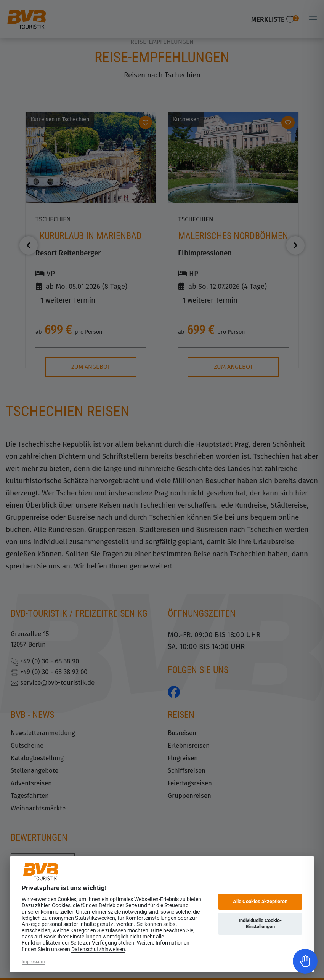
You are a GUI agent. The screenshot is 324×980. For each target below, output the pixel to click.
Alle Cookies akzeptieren (260, 901)
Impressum (33, 962)
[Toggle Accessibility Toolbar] (305, 961)
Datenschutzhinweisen (98, 949)
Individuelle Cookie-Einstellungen (260, 923)
